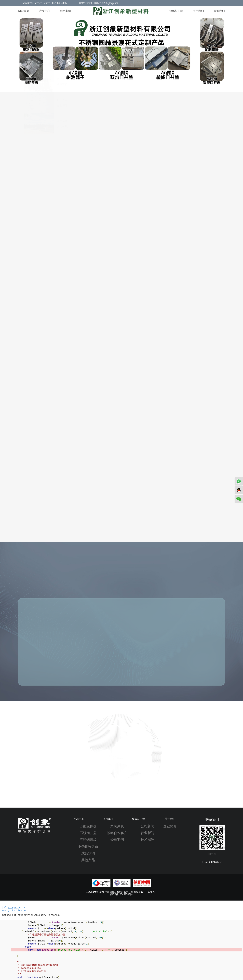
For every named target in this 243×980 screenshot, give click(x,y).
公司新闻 (147, 826)
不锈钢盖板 (88, 840)
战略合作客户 (117, 833)
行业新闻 (147, 833)
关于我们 (170, 819)
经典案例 (117, 840)
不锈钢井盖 (88, 833)
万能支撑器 (88, 826)
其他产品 (88, 860)
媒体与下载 (138, 819)
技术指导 (147, 840)
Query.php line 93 (14, 911)
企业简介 (170, 826)
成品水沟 (88, 853)
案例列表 (117, 826)
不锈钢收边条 (88, 846)
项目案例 (108, 819)
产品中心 (79, 819)
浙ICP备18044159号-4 (122, 894)
